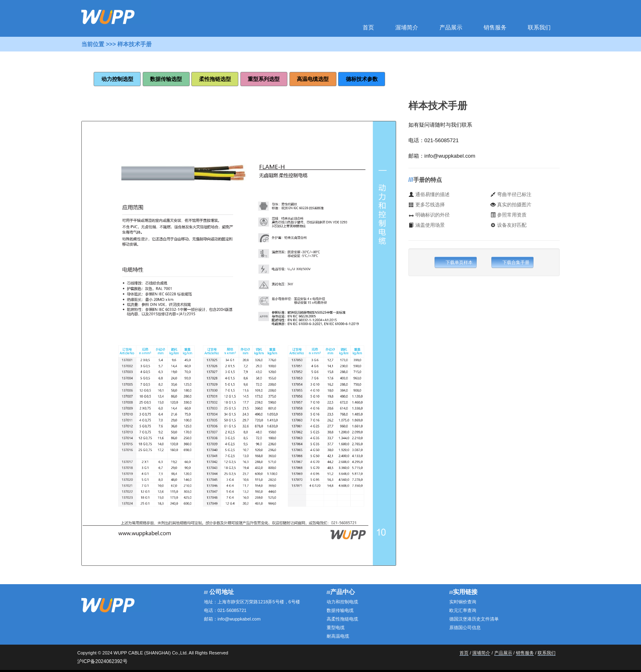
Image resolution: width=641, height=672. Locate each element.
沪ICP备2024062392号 (102, 661)
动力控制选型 (117, 79)
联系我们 (539, 27)
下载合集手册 (512, 262)
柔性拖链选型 (215, 79)
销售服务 (495, 27)
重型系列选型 (264, 79)
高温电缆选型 (313, 79)
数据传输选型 (166, 79)
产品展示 (451, 27)
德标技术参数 (362, 79)
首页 (368, 27)
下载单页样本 (456, 262)
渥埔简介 (407, 27)
